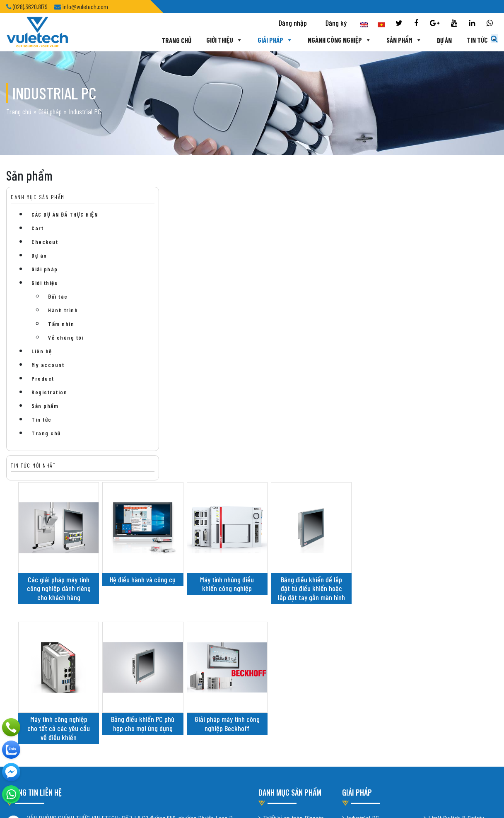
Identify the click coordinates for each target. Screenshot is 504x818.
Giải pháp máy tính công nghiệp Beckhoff (342, 420)
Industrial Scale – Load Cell (462, 555)
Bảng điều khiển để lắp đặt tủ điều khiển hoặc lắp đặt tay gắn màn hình (422, 280)
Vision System (446, 613)
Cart (37, 228)
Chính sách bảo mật (30, 673)
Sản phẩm (382, 40)
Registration (49, 392)
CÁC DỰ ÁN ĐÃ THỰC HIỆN (65, 214)
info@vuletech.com (51, 655)
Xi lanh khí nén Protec (290, 556)
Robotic (438, 590)
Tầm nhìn (61, 324)
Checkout (45, 242)
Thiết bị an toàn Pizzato (293, 533)
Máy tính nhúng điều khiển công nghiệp (342, 271)
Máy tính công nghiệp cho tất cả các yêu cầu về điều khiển (182, 424)
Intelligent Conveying (372, 556)
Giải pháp (253, 40)
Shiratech (359, 567)
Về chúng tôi (66, 337)
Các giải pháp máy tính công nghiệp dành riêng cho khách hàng (183, 275)
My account (48, 365)
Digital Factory (447, 601)
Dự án (422, 40)
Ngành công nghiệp (318, 40)
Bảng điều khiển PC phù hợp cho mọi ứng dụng (262, 420)
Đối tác (58, 296)
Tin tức (460, 40)
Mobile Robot (362, 591)
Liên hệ (42, 351)
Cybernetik (360, 579)
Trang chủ (154, 40)
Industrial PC (363, 533)
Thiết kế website (109, 707)
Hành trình (63, 310)
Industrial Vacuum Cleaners (381, 544)
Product (43, 378)
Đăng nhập (293, 23)
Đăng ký (336, 23)
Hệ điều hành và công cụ (262, 271)
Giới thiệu (203, 40)
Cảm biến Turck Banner (292, 544)
